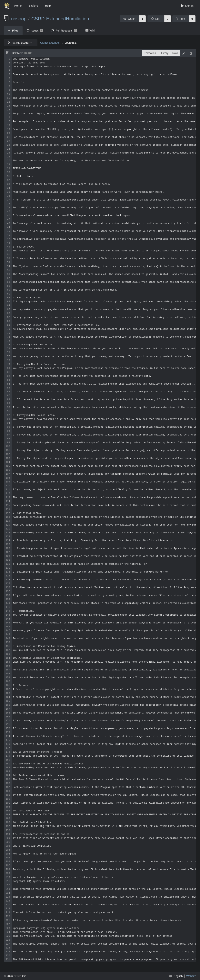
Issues (35, 31)
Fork (181, 19)
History (164, 53)
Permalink (150, 53)
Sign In (187, 6)
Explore (33, 6)
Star (156, 19)
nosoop (19, 19)
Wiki (90, 31)
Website (191, 976)
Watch (129, 19)
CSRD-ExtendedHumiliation (60, 19)
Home (18, 6)
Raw (175, 53)
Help (48, 6)
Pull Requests (64, 31)
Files (13, 31)
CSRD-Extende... (51, 43)
